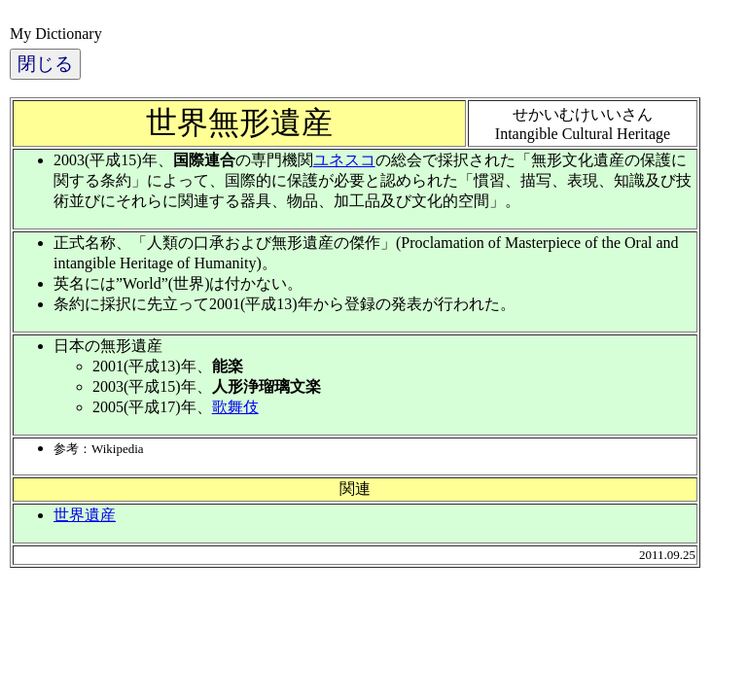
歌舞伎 (235, 407)
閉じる (45, 64)
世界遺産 (85, 515)
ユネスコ (344, 160)
